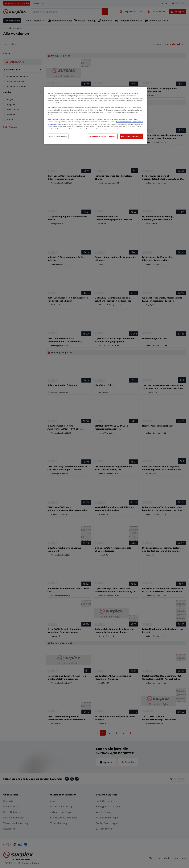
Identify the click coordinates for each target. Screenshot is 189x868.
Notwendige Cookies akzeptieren (103, 136)
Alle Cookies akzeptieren (131, 136)
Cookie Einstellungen (58, 136)
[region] (96, 115)
